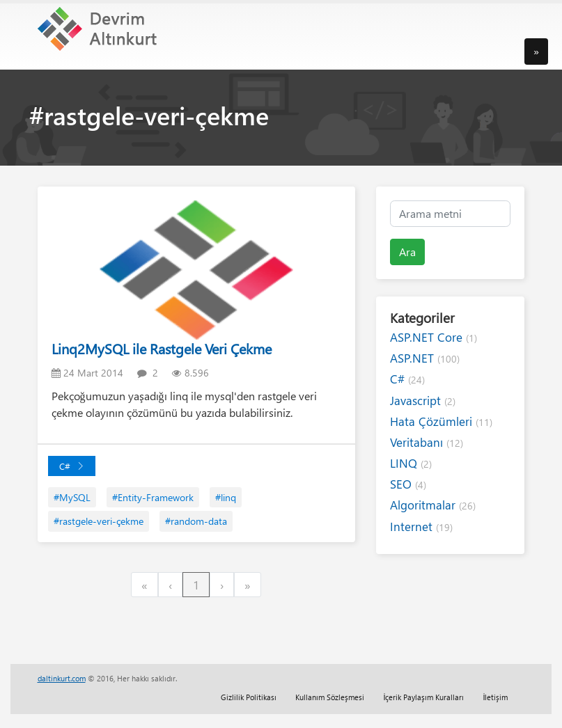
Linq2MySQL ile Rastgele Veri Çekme (162, 348)
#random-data (196, 521)
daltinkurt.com (62, 678)
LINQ (411, 463)
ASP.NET (425, 358)
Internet (421, 527)
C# (72, 466)
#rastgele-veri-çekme (99, 521)
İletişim (495, 697)
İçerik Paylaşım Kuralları (423, 697)
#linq (226, 497)
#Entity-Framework (153, 497)
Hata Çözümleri (441, 421)
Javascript (423, 401)
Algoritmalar (433, 505)
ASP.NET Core (434, 337)
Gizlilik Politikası (249, 697)
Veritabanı (427, 442)
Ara (407, 252)
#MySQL (72, 497)
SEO (408, 484)
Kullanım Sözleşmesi (330, 697)
